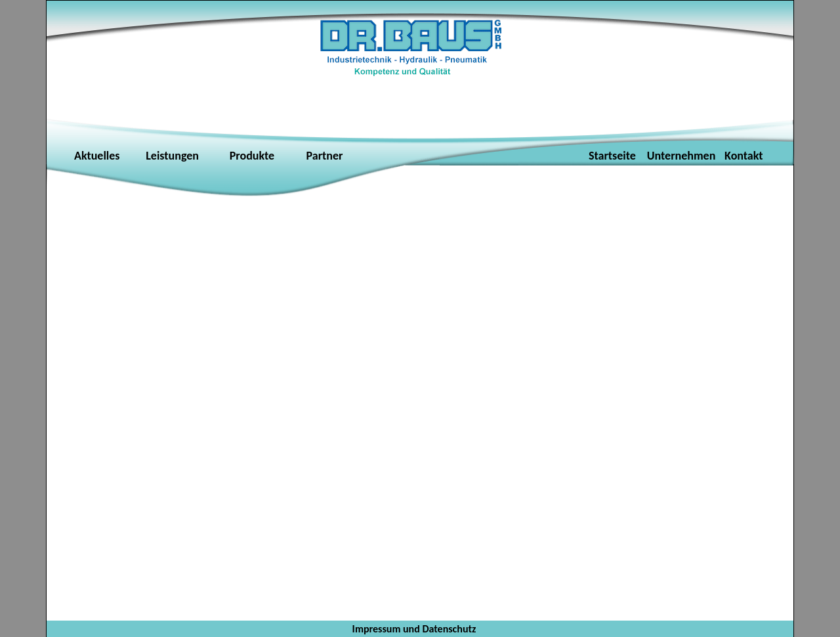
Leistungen (168, 156)
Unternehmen (683, 156)
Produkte (252, 156)
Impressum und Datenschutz (414, 629)
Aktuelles (97, 156)
